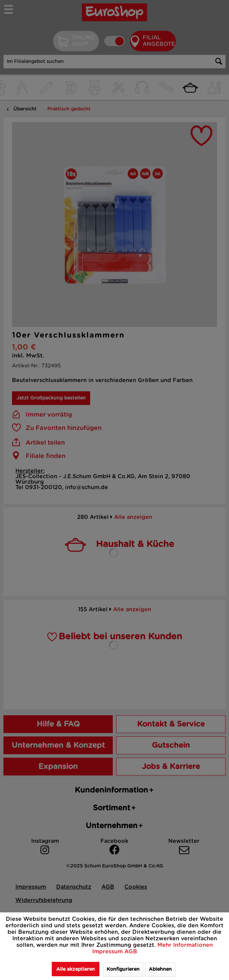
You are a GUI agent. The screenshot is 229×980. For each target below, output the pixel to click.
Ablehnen (160, 969)
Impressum (108, 952)
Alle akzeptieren (76, 969)
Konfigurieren (123, 969)
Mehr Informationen (185, 945)
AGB (131, 952)
